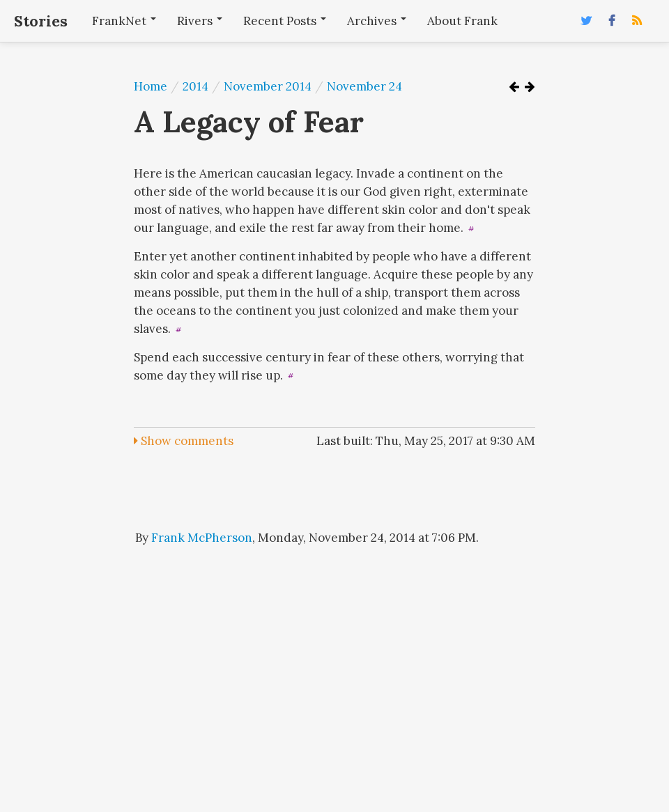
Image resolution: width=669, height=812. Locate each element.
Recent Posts (285, 21)
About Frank (462, 21)
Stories (41, 21)
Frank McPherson (202, 538)
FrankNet (124, 21)
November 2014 (268, 86)
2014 (195, 86)
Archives (377, 21)
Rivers (200, 21)
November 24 (364, 86)
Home (151, 86)
